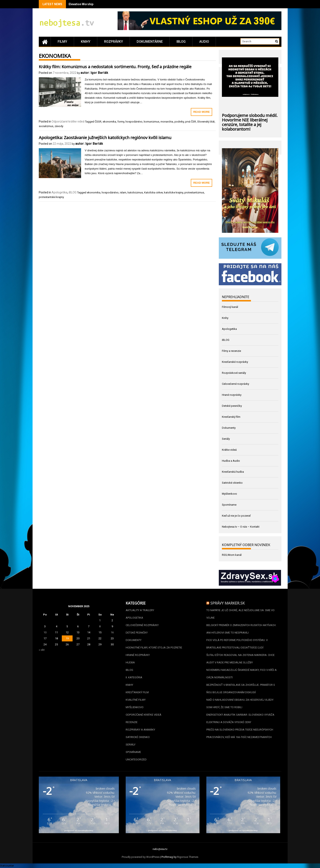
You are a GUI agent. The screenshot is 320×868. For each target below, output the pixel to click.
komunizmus (151, 122)
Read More (201, 112)
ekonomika (109, 122)
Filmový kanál (230, 307)
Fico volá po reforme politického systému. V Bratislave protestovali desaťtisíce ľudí (237, 644)
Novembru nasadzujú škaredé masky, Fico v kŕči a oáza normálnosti (242, 674)
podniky (179, 122)
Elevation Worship (81, 4)
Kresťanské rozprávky (235, 362)
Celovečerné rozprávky (235, 384)
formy (121, 122)
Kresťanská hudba (233, 472)
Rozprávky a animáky (140, 730)
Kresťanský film (231, 417)
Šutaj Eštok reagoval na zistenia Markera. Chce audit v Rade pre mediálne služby (240, 659)
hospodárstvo (134, 122)
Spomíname (229, 505)
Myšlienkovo (229, 494)
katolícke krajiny (174, 192)
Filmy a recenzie (231, 351)
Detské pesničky (232, 406)
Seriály (226, 439)
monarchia (167, 122)
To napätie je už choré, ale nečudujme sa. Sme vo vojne (240, 614)
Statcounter (7, 866)
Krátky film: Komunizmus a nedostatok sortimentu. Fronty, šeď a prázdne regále (115, 66)
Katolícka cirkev (153, 192)
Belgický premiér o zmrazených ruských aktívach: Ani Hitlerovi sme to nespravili (241, 629)
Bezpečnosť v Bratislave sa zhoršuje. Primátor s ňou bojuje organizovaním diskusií (241, 689)
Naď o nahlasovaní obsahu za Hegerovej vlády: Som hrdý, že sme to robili (240, 704)
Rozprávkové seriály (234, 373)
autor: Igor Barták (94, 73)
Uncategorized (136, 759)
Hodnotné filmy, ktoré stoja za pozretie (154, 648)
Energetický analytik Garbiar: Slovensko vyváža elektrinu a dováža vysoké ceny (240, 718)
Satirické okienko (232, 483)
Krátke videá (229, 450)
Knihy (86, 42)
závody (59, 126)
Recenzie (132, 722)
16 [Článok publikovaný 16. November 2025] (112, 632)
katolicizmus (135, 192)
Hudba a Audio (231, 461)
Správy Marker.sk (228, 603)
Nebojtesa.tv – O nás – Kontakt (241, 527)
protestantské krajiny (51, 197)
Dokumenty (229, 428)
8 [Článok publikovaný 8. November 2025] (100, 626)
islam (123, 192)
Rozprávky (114, 42)
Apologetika (60, 192)
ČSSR (98, 122)
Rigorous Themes (188, 857)
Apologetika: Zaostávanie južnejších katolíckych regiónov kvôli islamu (105, 137)
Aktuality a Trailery (140, 610)
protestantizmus (194, 192)
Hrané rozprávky (232, 395)
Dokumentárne (150, 42)
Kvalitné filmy (136, 700)
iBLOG (181, 42)
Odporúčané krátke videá (68, 121)
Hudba (130, 662)
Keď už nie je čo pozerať (236, 516)
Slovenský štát (206, 122)
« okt (42, 650)
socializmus (46, 126)
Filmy (62, 42)
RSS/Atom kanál (232, 555)
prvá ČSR (191, 122)
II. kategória (134, 677)
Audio (204, 42)
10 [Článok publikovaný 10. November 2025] (45, 632)
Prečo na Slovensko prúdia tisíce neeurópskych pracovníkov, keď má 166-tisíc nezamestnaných (240, 733)
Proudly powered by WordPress (141, 857)
